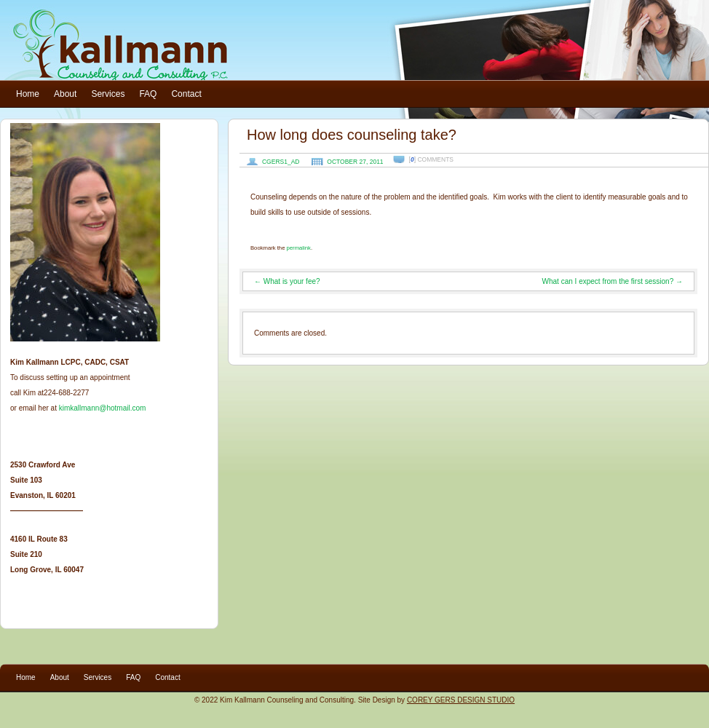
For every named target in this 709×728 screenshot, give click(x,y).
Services (108, 94)
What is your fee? (287, 281)
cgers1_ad (281, 162)
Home (28, 94)
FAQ (148, 94)
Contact (186, 94)
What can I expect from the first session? (613, 281)
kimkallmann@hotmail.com (103, 408)
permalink (299, 248)
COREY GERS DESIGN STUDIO (461, 700)
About (65, 94)
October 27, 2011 (355, 162)
